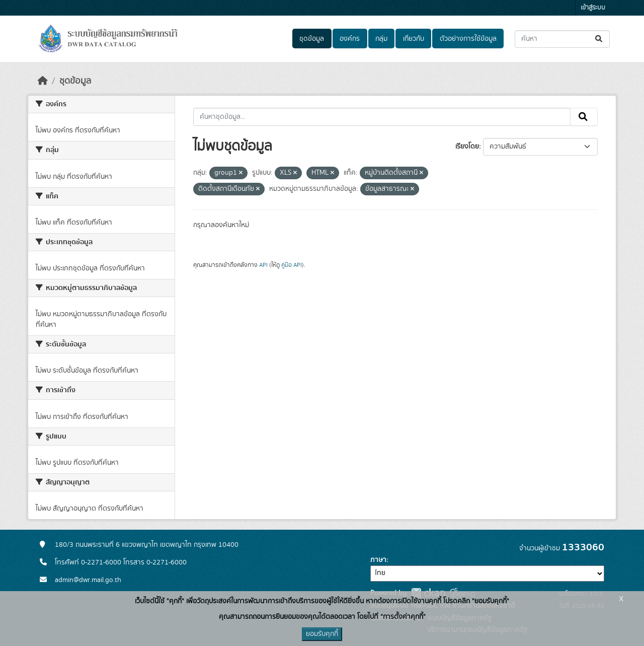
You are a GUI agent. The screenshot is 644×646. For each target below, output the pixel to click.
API (263, 265)
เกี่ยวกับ (414, 39)
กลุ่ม (381, 39)
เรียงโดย (467, 147)
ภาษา (378, 560)
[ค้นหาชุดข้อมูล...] (562, 39)
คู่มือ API (292, 265)
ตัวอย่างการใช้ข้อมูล (468, 39)
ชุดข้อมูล (312, 39)
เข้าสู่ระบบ (593, 8)
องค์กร (350, 39)
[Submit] (599, 39)
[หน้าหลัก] (43, 81)
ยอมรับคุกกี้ (322, 634)
